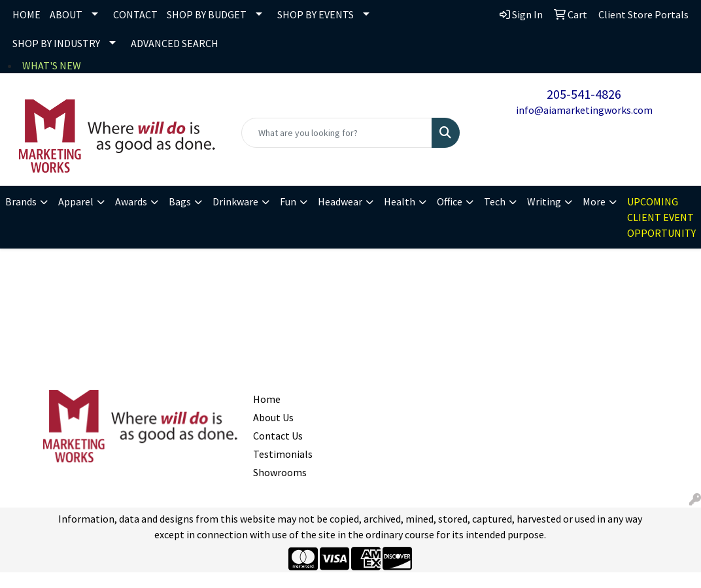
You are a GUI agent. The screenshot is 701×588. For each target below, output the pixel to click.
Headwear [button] (340, 201)
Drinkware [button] (235, 201)
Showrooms (278, 472)
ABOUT (66, 14)
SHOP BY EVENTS (316, 14)
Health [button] (400, 201)
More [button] (594, 201)
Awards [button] (131, 201)
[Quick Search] (336, 133)
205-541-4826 (584, 94)
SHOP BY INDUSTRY (56, 43)
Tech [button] (495, 201)
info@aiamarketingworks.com (584, 110)
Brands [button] (21, 201)
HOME (26, 14)
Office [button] (450, 201)
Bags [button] (180, 201)
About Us (273, 417)
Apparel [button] (76, 201)
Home (267, 399)
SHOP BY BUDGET (207, 14)
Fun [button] (288, 201)
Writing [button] (544, 201)
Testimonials (278, 454)
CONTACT (135, 14)
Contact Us (278, 436)
